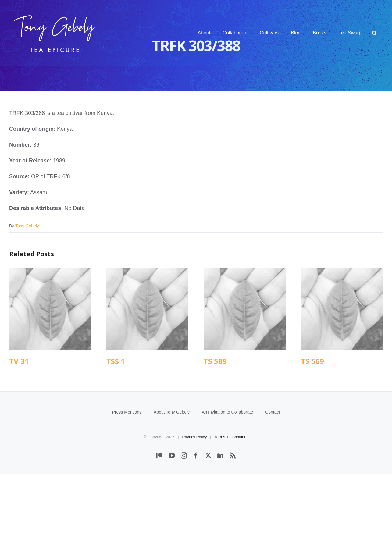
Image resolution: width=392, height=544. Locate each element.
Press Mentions (127, 482)
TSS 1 (116, 361)
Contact (273, 482)
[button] (374, 33)
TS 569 (312, 361)
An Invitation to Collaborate (227, 482)
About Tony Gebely (172, 482)
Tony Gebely (27, 226)
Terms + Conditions (231, 507)
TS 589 (215, 361)
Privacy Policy (195, 507)
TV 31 (19, 361)
